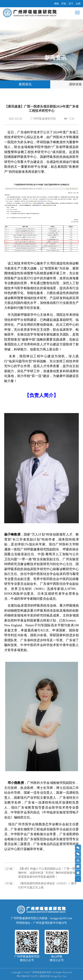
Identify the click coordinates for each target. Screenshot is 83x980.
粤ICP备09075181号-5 (28, 976)
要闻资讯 (25, 84)
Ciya (64, 976)
